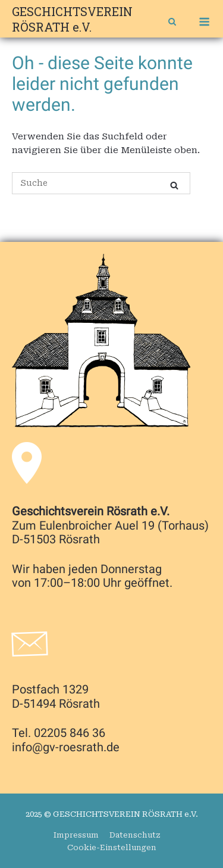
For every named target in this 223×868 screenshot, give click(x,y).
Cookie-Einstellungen (112, 847)
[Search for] (101, 183)
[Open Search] (172, 23)
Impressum (76, 835)
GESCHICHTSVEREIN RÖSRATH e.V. (72, 19)
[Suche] (174, 186)
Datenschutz (135, 835)
